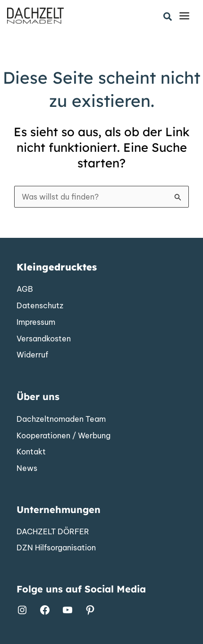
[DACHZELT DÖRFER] (53, 532)
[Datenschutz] (40, 306)
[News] (27, 469)
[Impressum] (36, 322)
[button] (168, 17)
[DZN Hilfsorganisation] (56, 548)
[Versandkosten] (44, 339)
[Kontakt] (31, 452)
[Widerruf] (32, 355)
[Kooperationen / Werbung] (63, 436)
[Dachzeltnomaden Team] (61, 419)
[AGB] (25, 289)
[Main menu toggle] (184, 16)
